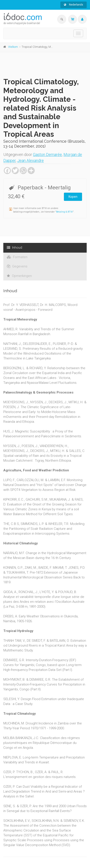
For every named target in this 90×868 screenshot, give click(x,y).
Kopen (73, 197)
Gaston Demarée (47, 155)
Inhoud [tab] (14, 248)
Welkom (13, 47)
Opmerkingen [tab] (19, 276)
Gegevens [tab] (17, 266)
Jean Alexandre (31, 160)
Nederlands (74, 5)
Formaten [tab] (17, 257)
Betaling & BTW (64, 212)
